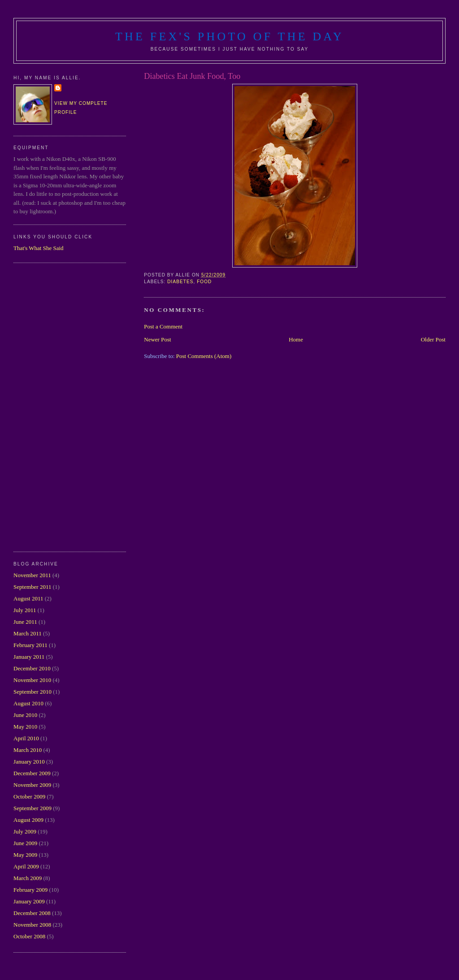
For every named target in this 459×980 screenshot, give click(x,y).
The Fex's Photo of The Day (229, 37)
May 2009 (25, 855)
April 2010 (26, 738)
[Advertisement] (49, 406)
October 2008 (29, 936)
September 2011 (32, 587)
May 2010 (25, 727)
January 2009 (29, 901)
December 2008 (32, 913)
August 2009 (28, 820)
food (204, 282)
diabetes (180, 282)
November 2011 (32, 575)
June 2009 (25, 843)
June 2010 (25, 715)
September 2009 (32, 808)
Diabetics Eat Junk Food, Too (192, 76)
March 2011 (28, 633)
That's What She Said (39, 248)
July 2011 (25, 610)
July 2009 (25, 831)
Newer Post (157, 339)
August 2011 (28, 598)
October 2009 (29, 797)
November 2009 (32, 785)
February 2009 (30, 890)
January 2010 (29, 762)
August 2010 (28, 703)
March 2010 (28, 750)
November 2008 (32, 925)
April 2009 (26, 866)
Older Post (433, 339)
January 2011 (29, 657)
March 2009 (28, 878)
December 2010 (32, 668)
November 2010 (32, 680)
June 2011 (25, 622)
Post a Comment (163, 326)
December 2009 (32, 773)
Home (296, 339)
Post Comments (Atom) (204, 356)
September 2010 (32, 692)
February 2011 (30, 645)
